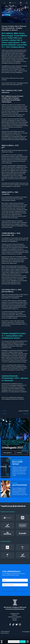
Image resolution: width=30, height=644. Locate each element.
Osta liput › (20, 453)
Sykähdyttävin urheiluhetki (14, 642)
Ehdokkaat (15, 615)
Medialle (15, 620)
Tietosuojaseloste (5, 631)
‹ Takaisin (4, 411)
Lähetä (15, 590)
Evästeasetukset (5, 633)
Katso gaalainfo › (8, 453)
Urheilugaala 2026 (15, 614)
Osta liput (23, 642)
